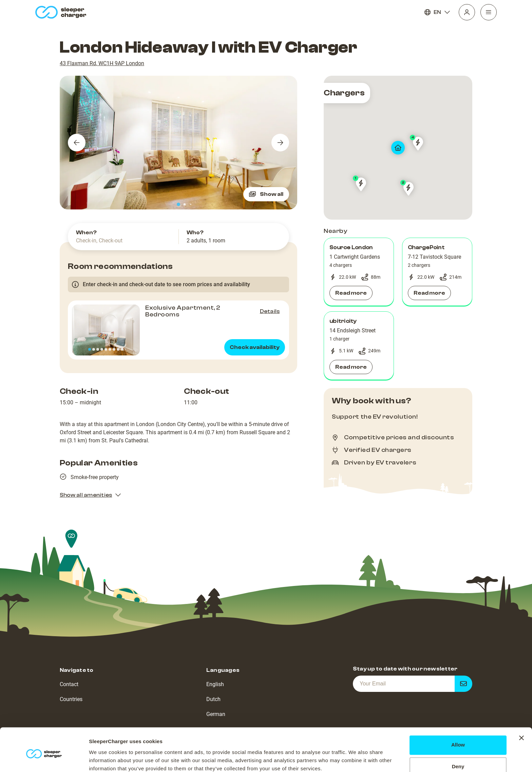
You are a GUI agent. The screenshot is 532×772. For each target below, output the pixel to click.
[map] (398, 148)
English (215, 684)
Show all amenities (91, 495)
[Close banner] (521, 710)
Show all (266, 194)
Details (270, 311)
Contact (69, 684)
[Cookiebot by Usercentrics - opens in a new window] (44, 759)
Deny (458, 738)
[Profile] (467, 12)
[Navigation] (489, 12)
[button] (359, 272)
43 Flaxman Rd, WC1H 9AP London (102, 63)
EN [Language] (437, 12)
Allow (458, 716)
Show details (105, 759)
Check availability (255, 347)
